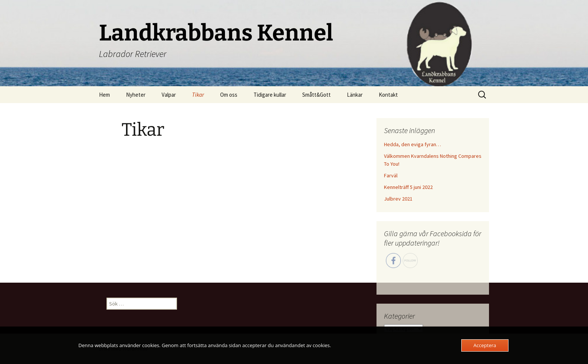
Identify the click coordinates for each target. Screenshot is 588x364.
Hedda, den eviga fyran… (412, 144)
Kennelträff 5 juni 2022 (408, 187)
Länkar (355, 95)
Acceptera (485, 345)
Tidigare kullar (270, 95)
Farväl (391, 175)
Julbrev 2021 (398, 199)
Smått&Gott (316, 95)
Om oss (229, 95)
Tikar (198, 95)
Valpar (169, 95)
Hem (104, 95)
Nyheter (136, 95)
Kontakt (388, 95)
